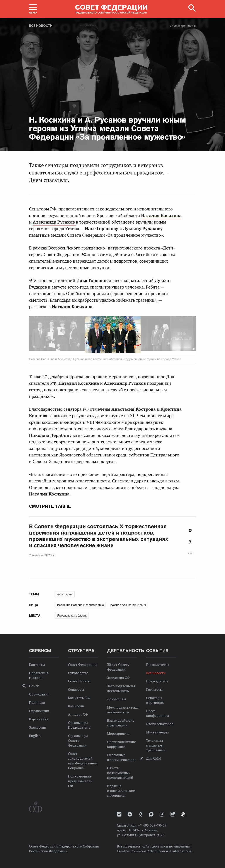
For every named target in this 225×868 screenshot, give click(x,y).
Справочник (39, 711)
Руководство (78, 673)
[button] (33, 9)
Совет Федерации (82, 665)
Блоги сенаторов (160, 724)
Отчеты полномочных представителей (120, 773)
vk (119, 814)
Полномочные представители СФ (80, 781)
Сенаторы (76, 689)
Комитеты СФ (79, 698)
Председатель (157, 681)
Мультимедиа (157, 732)
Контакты (37, 665)
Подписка (37, 702)
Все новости (41, 26)
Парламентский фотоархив (183, 814)
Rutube (173, 814)
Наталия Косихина (161, 215)
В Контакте (190, 530)
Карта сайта (39, 719)
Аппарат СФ (78, 714)
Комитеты (154, 689)
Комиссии (76, 706)
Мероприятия (118, 733)
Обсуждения (39, 694)
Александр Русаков (54, 222)
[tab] (190, 544)
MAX (151, 814)
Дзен (130, 814)
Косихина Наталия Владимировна (80, 605)
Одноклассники (190, 542)
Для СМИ (153, 758)
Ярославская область (72, 615)
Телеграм (162, 814)
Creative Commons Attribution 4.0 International (155, 851)
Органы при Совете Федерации (78, 740)
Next (131, 335)
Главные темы (158, 665)
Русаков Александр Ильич (128, 605)
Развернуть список (190, 553)
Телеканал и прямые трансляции (156, 745)
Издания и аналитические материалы (121, 791)
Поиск (34, 686)
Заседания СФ (118, 678)
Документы (117, 699)
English (35, 736)
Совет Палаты (79, 681)
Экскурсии (38, 727)
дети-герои (65, 594)
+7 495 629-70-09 (152, 825)
